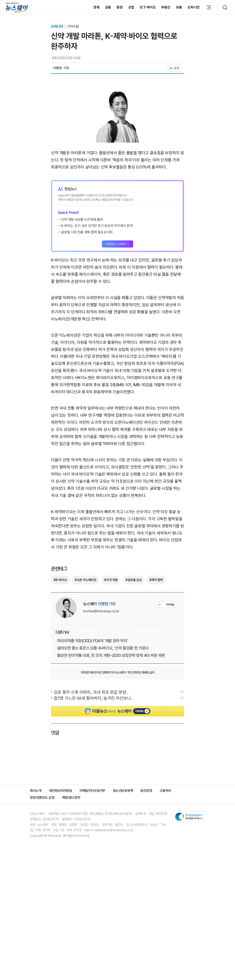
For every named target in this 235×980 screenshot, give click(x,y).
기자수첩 (73, 26)
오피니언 (194, 7)
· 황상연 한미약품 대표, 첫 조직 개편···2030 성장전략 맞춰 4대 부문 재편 (110, 752)
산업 (131, 7)
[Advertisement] (117, 352)
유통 (179, 7)
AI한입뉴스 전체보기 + (117, 244)
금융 (108, 7)
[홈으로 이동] (17, 7)
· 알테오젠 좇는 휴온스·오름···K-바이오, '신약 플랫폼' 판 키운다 (102, 744)
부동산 (166, 7)
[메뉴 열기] (209, 7)
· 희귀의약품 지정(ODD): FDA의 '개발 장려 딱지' (92, 737)
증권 (120, 7)
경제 (97, 7)
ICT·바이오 (148, 7)
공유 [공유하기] (175, 68)
